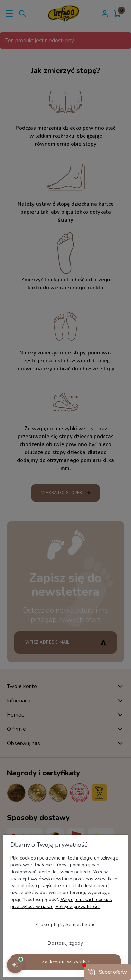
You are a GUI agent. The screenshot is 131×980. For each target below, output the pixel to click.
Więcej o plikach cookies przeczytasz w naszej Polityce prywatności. (61, 903)
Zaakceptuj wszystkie (65, 962)
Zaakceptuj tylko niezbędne (65, 925)
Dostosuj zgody (65, 943)
